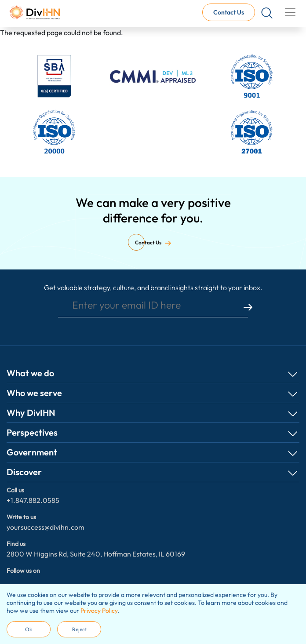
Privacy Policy (99, 611)
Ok (29, 629)
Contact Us (229, 12)
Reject (79, 629)
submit (248, 307)
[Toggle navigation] (290, 12)
